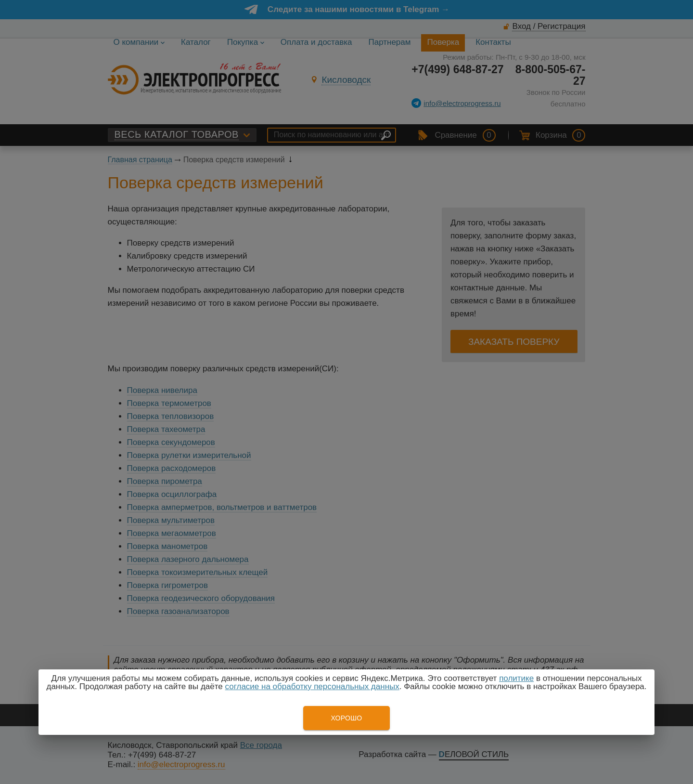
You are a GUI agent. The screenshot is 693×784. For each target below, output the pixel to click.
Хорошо (346, 718)
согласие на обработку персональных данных (312, 686)
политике (516, 678)
